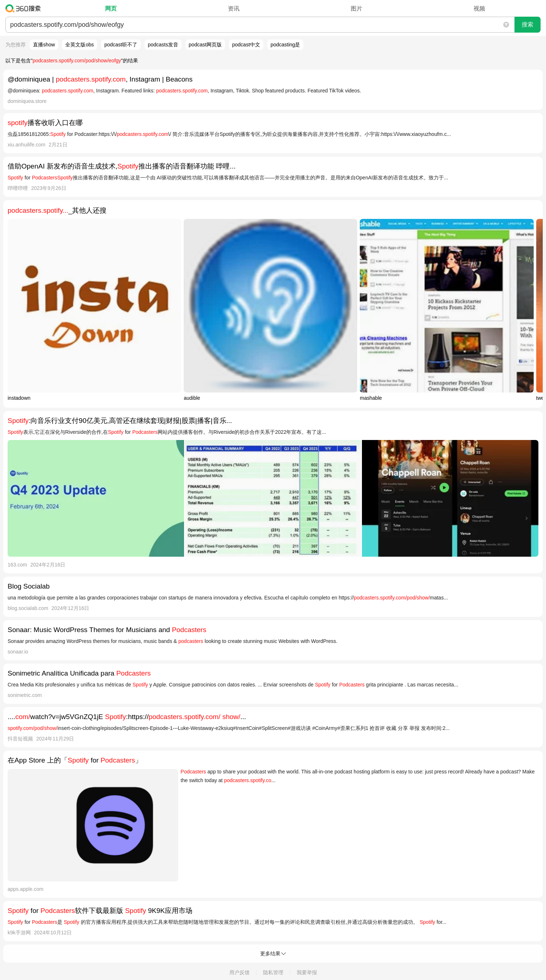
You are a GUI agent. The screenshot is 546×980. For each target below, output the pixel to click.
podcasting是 (285, 45)
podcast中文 (246, 45)
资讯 (234, 9)
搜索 (528, 24)
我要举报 (307, 972)
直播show (44, 45)
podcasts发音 (163, 45)
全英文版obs (80, 45)
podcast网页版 (205, 45)
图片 (357, 9)
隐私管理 (273, 972)
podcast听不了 (121, 45)
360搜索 (25, 8)
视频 (479, 9)
